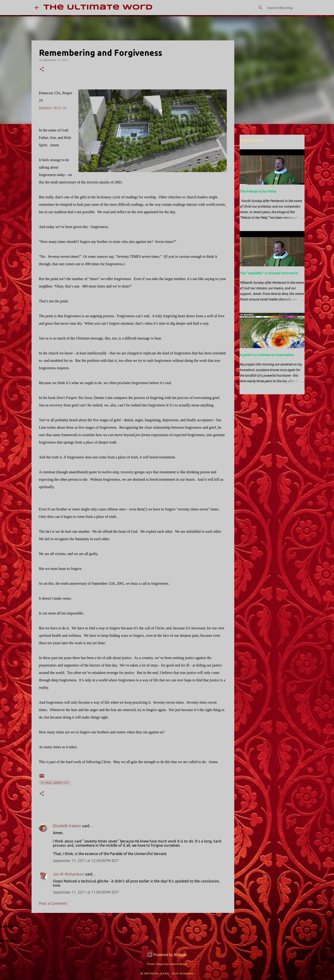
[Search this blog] (276, 8)
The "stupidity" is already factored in (269, 273)
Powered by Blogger (167, 955)
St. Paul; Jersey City (55, 783)
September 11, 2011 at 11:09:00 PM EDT (86, 892)
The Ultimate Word (98, 8)
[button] (42, 70)
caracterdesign (178, 964)
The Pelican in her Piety (258, 191)
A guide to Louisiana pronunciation (267, 355)
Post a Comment (53, 903)
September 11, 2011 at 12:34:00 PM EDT (86, 861)
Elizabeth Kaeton (67, 826)
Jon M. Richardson (69, 874)
